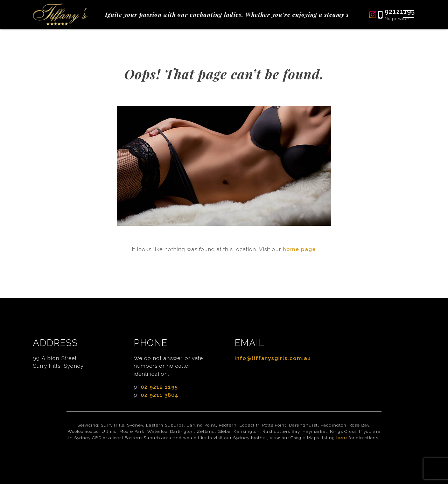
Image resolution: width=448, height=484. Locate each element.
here (342, 438)
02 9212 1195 (159, 387)
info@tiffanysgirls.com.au (273, 358)
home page (299, 249)
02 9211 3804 (160, 395)
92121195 (400, 11)
